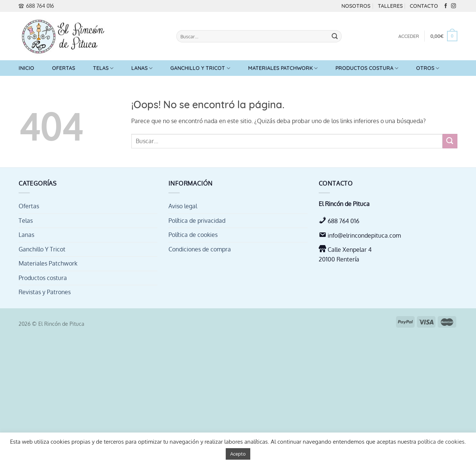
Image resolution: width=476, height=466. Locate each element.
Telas (103, 68)
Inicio (26, 68)
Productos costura (367, 68)
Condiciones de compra (200, 249)
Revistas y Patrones (45, 292)
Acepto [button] (238, 454)
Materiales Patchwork (283, 68)
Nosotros (356, 6)
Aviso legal (183, 206)
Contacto (424, 6)
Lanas (142, 68)
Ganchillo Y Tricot (200, 68)
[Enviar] (335, 36)
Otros (428, 68)
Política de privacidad (197, 221)
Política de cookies (193, 235)
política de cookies (441, 442)
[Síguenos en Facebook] (446, 6)
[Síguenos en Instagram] (454, 6)
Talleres (390, 6)
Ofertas (64, 68)
